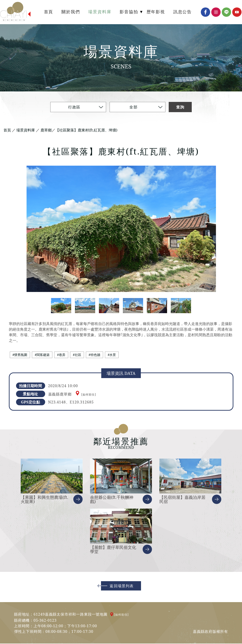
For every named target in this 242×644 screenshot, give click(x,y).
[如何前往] (89, 395)
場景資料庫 (26, 130)
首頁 (7, 130)
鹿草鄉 (46, 130)
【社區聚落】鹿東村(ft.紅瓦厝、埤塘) (86, 130)
